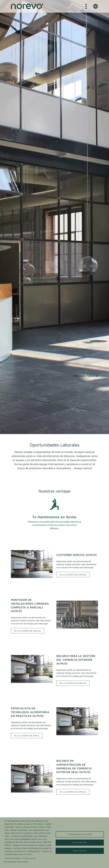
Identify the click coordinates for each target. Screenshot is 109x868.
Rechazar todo (80, 843)
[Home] (27, 6)
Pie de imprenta (29, 858)
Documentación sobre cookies (16, 862)
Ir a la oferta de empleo (73, 575)
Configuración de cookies (80, 834)
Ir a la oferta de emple (27, 736)
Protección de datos (13, 858)
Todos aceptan (80, 851)
